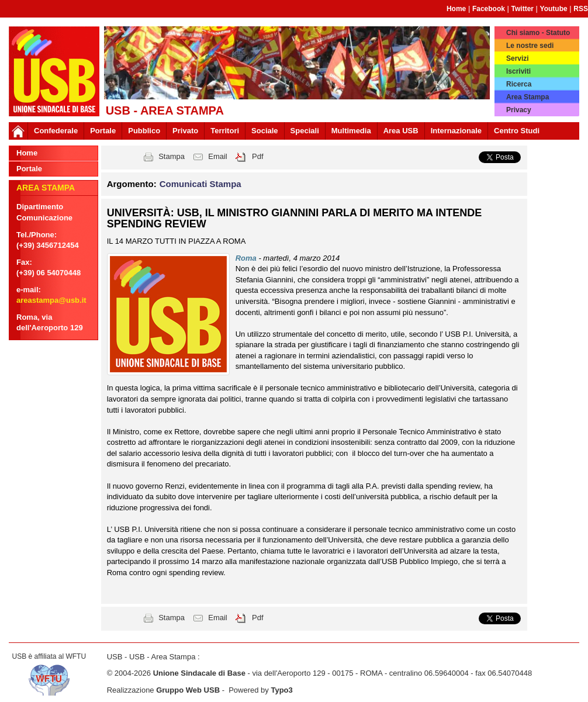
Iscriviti (518, 71)
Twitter (523, 9)
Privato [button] (185, 131)
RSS (581, 9)
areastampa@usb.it (51, 300)
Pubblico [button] (144, 131)
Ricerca (519, 84)
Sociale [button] (265, 131)
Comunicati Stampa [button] (200, 184)
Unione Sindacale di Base (199, 673)
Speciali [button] (305, 131)
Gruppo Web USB (188, 690)
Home (456, 9)
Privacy (519, 110)
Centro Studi (517, 131)
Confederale (56, 131)
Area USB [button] (401, 131)
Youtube (554, 9)
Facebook (489, 9)
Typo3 (281, 690)
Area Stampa (528, 97)
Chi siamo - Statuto (538, 33)
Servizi (518, 58)
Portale (103, 131)
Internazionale (456, 131)
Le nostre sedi (530, 46)
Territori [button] (225, 131)
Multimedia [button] (351, 131)
